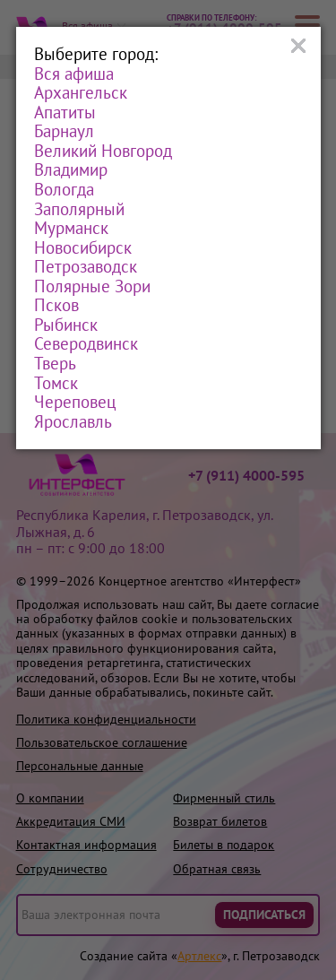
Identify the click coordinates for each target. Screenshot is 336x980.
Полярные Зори (92, 287)
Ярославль (73, 422)
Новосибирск (83, 248)
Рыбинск (66, 325)
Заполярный (79, 210)
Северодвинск (86, 344)
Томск (56, 384)
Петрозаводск (86, 267)
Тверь (55, 364)
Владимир (71, 170)
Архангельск (81, 93)
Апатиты (65, 113)
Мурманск (71, 229)
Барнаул (64, 132)
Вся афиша (74, 74)
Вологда (64, 190)
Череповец (75, 403)
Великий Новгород (103, 152)
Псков (56, 306)
